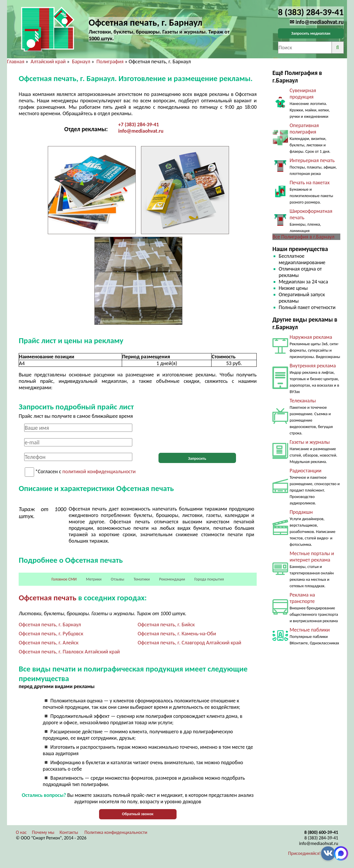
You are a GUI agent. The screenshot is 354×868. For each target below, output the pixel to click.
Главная (16, 62)
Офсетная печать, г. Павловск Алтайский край (69, 652)
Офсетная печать (47, 598)
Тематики (142, 579)
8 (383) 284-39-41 (321, 838)
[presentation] (197, 435)
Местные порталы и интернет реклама (312, 557)
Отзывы (117, 579)
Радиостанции (305, 471)
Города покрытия (209, 579)
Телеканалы (303, 401)
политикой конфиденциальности (99, 472)
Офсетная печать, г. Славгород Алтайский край (190, 643)
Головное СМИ (64, 579)
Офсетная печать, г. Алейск (49, 643)
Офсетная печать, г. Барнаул (50, 625)
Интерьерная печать (312, 160)
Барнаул (81, 62)
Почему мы (43, 832)
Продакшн (301, 512)
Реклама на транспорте (302, 598)
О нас (21, 832)
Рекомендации (172, 579)
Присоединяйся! (304, 853)
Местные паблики (310, 630)
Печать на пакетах (310, 183)
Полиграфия (110, 62)
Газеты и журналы (310, 442)
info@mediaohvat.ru (141, 131)
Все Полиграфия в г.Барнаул (303, 237)
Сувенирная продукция (303, 94)
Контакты (69, 832)
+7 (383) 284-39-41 (139, 124)
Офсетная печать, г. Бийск (166, 625)
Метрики (94, 579)
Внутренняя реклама (313, 366)
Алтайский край (48, 62)
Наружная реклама (311, 337)
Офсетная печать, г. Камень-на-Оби (177, 634)
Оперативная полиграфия (304, 129)
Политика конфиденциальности (116, 832)
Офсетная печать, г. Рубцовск (51, 634)
